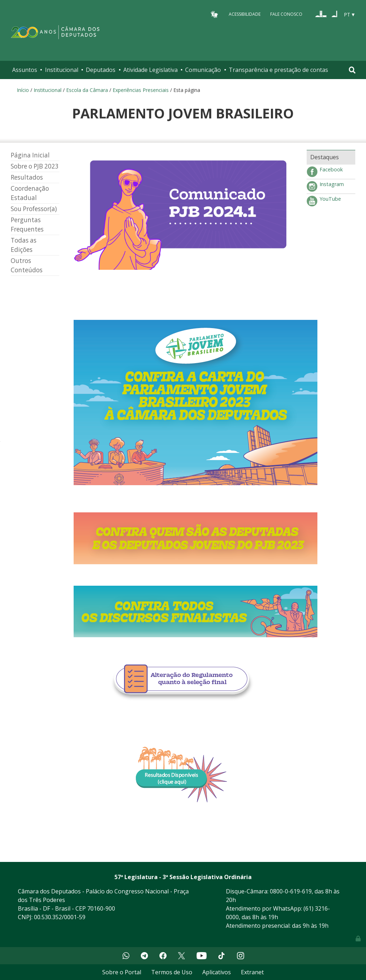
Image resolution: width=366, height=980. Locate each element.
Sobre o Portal (122, 972)
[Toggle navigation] (352, 70)
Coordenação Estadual (30, 193)
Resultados (27, 177)
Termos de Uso (172, 972)
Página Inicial (30, 155)
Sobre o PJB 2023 (35, 166)
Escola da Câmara (87, 90)
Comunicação (203, 70)
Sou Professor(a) (34, 209)
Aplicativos (217, 972)
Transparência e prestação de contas (278, 70)
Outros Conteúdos (27, 265)
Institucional (62, 70)
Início (23, 90)
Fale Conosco (286, 14)
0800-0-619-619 (291, 891)
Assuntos (25, 70)
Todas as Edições (24, 245)
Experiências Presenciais (141, 90)
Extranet (252, 972)
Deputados (101, 70)
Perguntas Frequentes (27, 225)
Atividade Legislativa (150, 70)
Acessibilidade (245, 14)
